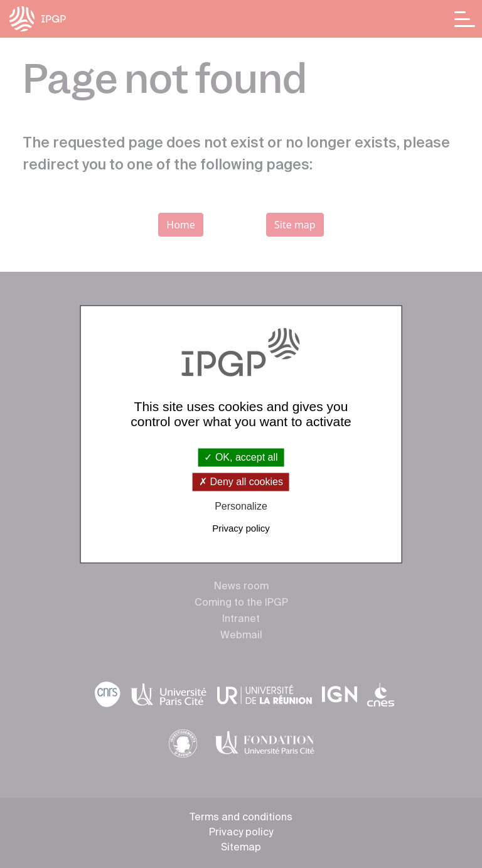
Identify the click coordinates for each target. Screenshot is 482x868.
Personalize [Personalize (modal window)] (241, 507)
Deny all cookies (241, 482)
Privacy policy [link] (241, 528)
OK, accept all (241, 457)
